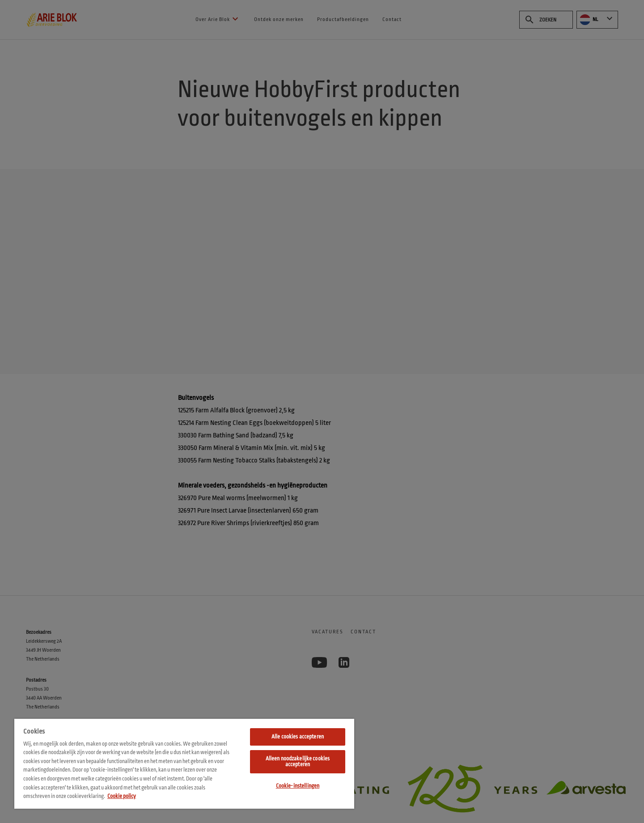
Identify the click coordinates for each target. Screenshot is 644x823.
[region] (184, 764)
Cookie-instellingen (298, 786)
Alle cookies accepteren (298, 737)
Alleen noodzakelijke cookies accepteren (298, 761)
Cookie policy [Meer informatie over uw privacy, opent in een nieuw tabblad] (122, 796)
